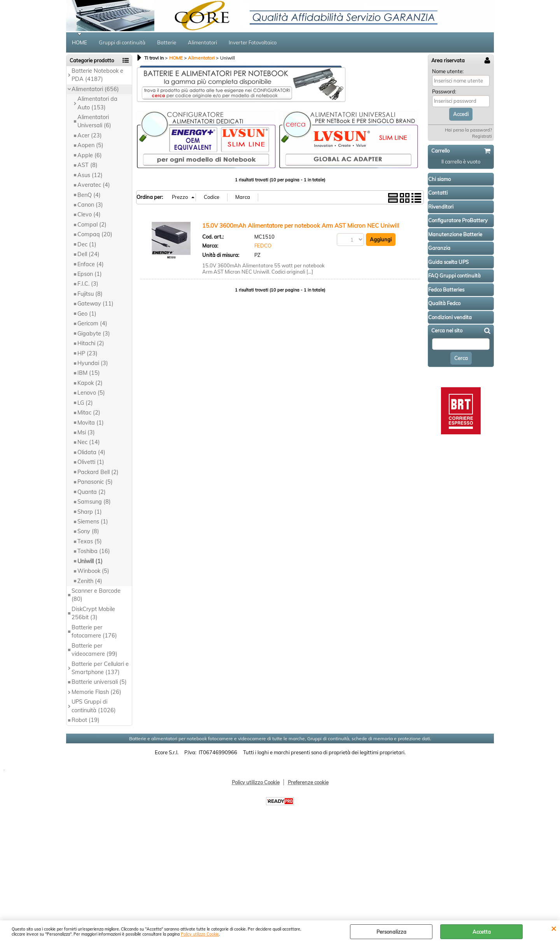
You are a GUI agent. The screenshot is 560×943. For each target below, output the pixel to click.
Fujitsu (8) (90, 294)
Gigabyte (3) (94, 334)
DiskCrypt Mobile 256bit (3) (93, 613)
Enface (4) (91, 264)
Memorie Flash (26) (96, 692)
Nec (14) (89, 442)
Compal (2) (92, 225)
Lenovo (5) (91, 393)
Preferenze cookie (308, 782)
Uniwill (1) (90, 561)
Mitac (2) (89, 413)
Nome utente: (448, 71)
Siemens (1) (93, 522)
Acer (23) (90, 135)
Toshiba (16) (94, 551)
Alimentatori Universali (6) (94, 121)
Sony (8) (88, 531)
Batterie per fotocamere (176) (94, 631)
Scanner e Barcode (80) (96, 595)
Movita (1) (91, 423)
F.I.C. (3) (88, 284)
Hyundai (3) (93, 363)
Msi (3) (86, 432)
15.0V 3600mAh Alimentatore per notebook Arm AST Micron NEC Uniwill (301, 226)
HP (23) (87, 353)
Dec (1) (87, 244)
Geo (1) (87, 314)
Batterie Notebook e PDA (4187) (97, 75)
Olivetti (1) (91, 462)
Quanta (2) (92, 492)
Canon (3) (90, 205)
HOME (80, 42)
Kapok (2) (90, 383)
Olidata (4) (91, 452)
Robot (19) (86, 720)
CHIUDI (554, 928)
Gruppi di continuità (122, 42)
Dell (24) (88, 254)
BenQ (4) (89, 195)
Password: (444, 91)
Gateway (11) (95, 304)
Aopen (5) (90, 145)
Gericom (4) (92, 323)
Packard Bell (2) (98, 472)
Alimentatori (202, 42)
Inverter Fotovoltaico (253, 42)
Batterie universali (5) (99, 682)
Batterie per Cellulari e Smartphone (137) (100, 668)
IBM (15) (89, 373)
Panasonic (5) (95, 482)
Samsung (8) (94, 502)
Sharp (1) (90, 512)
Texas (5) (90, 541)
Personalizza (391, 932)
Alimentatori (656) (95, 89)
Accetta (482, 932)
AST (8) (87, 165)
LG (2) (85, 403)
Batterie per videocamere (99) (94, 650)
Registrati (482, 136)
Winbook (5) (93, 571)
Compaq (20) (95, 234)
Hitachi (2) (91, 343)
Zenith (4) (90, 581)
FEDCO (263, 246)
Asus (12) (90, 175)
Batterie (167, 42)
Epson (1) (90, 274)
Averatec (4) (94, 185)
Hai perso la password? (468, 130)
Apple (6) (90, 155)
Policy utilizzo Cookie (200, 934)
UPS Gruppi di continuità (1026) (94, 706)
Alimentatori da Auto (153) (97, 103)
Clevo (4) (89, 214)
